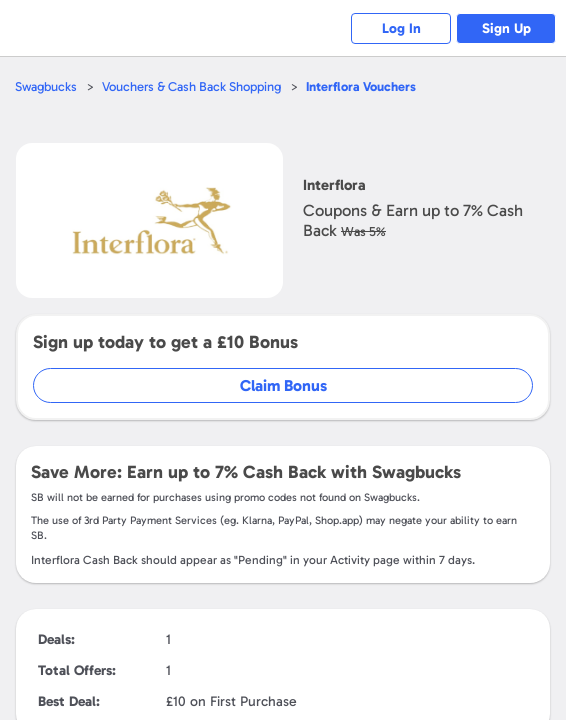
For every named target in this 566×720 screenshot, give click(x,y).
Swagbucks (46, 86)
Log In (401, 28)
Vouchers (361, 86)
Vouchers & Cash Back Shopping (191, 86)
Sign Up (506, 28)
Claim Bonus (283, 385)
